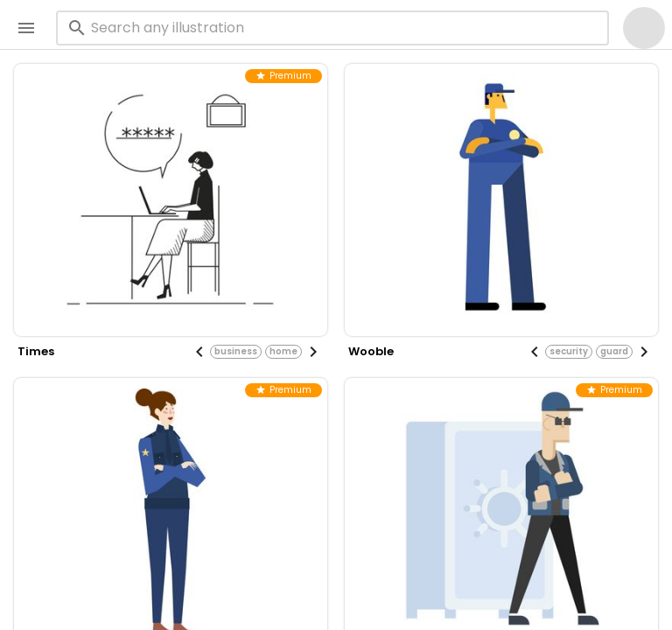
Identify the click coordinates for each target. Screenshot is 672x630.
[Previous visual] (199, 352)
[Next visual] (313, 352)
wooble (371, 351)
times (36, 351)
